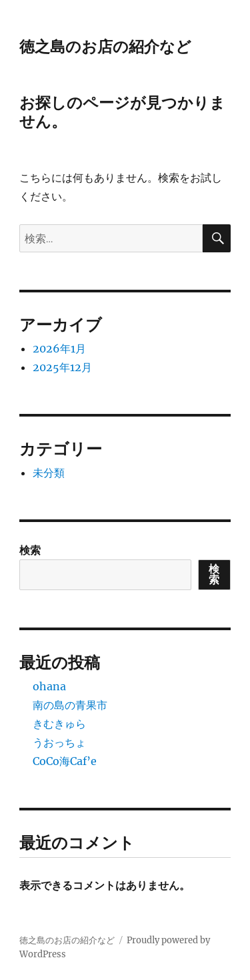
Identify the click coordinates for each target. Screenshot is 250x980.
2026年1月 (59, 348)
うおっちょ (59, 742)
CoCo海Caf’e (65, 761)
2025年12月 (62, 367)
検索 (30, 550)
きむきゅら (59, 724)
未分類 (49, 473)
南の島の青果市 (70, 705)
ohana (49, 686)
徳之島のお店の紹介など (105, 47)
